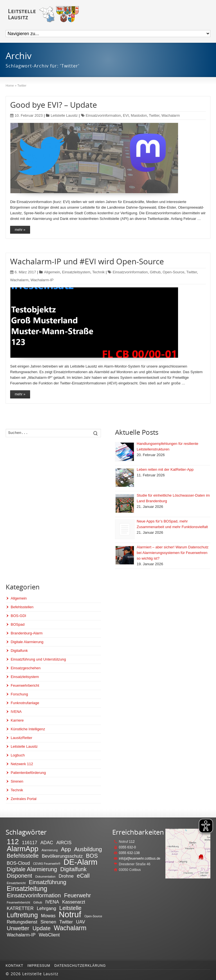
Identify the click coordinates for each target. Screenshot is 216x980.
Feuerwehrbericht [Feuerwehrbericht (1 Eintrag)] (18, 902)
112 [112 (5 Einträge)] (13, 842)
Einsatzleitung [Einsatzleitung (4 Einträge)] (27, 889)
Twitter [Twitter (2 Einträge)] (66, 922)
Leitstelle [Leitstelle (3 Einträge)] (70, 908)
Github (155, 272)
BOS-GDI (18, 616)
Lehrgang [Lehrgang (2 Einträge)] (47, 908)
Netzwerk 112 (22, 764)
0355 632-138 (129, 853)
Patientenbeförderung (28, 773)
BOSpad (18, 624)
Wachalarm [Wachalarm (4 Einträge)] (70, 928)
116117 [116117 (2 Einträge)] (30, 842)
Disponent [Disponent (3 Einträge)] (19, 876)
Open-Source (173, 272)
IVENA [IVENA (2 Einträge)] (52, 902)
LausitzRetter (22, 738)
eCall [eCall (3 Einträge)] (83, 876)
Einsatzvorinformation (103, 115)
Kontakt (14, 966)
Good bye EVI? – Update (54, 105)
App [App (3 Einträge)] (66, 849)
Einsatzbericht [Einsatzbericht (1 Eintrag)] (16, 883)
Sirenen (17, 781)
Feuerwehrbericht (25, 685)
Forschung (19, 694)
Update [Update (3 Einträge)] (41, 928)
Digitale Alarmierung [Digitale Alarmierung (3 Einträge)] (32, 869)
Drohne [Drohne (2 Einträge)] (66, 876)
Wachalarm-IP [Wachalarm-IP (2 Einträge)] (21, 935)
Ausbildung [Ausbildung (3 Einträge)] (88, 849)
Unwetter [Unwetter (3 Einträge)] (18, 928)
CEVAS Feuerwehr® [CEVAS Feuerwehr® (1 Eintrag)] (47, 864)
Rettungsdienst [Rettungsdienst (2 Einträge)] (22, 922)
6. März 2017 (23, 272)
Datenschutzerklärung (80, 966)
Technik (98, 272)
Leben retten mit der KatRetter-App (165, 469)
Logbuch (18, 755)
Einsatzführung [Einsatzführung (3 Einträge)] (47, 882)
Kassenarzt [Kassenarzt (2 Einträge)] (74, 902)
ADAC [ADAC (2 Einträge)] (47, 842)
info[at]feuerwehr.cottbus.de (140, 859)
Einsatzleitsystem (76, 272)
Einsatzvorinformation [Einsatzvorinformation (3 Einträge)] (34, 895)
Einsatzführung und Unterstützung (38, 659)
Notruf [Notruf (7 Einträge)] (70, 914)
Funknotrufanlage (25, 703)
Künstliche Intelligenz (28, 729)
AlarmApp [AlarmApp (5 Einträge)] (22, 849)
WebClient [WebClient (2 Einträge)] (49, 935)
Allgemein (52, 272)
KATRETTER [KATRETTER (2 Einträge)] (20, 908)
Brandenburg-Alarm (27, 633)
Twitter (154, 115)
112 (132, 842)
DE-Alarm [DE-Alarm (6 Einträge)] (80, 862)
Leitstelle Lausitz (64, 115)
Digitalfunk (19, 651)
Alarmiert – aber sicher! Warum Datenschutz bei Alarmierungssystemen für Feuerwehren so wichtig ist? (173, 553)
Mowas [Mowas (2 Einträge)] (48, 916)
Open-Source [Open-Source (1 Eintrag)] (93, 916)
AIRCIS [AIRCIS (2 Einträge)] (64, 842)
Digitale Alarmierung (27, 642)
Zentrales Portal (24, 799)
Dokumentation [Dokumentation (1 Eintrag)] (45, 877)
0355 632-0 (128, 847)
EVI (126, 115)
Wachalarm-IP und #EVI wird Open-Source (87, 261)
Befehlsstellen (22, 607)
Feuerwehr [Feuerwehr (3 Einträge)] (78, 895)
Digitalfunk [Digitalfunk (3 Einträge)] (73, 869)
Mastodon (139, 115)
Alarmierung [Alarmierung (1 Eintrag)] (50, 850)
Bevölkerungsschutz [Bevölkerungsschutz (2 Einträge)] (62, 856)
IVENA (16, 712)
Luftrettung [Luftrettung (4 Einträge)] (22, 915)
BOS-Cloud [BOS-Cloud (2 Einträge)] (18, 863)
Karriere (17, 720)
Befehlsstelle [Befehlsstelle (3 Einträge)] (23, 856)
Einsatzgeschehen (26, 668)
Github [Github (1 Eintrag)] (38, 902)
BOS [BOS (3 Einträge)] (92, 856)
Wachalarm (171, 115)
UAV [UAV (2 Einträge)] (80, 922)
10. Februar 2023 (26, 115)
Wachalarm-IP (42, 280)
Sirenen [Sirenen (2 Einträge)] (48, 922)
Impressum (39, 966)
